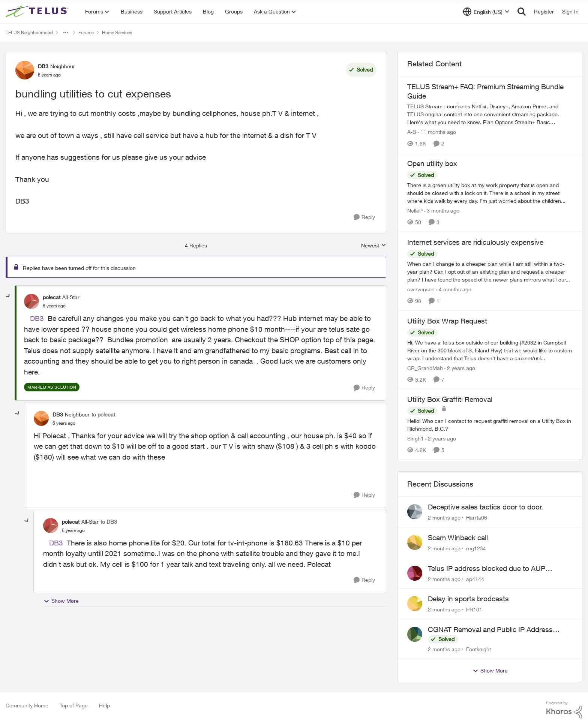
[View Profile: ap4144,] (415, 573)
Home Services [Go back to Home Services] (117, 32)
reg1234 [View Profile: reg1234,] (476, 548)
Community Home (27, 705)
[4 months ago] (454, 289)
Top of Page (74, 705)
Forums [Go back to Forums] (86, 32)
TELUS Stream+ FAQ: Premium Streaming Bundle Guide (485, 91)
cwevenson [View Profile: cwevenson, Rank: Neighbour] (421, 289)
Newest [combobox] (374, 246)
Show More (61, 601)
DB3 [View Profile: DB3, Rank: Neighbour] (43, 66)
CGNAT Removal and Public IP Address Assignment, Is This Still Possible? (490, 630)
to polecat (103, 414)
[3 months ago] (442, 210)
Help (104, 705)
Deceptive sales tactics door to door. (485, 507)
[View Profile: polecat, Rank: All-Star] (31, 301)
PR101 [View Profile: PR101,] (474, 609)
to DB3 (109, 522)
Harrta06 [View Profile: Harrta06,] (477, 518)
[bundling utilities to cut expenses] (54, 306)
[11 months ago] (437, 132)
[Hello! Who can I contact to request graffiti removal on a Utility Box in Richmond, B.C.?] (490, 425)
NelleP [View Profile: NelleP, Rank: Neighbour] (415, 210)
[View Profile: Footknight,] (415, 634)
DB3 (37, 318)
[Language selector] (486, 12)
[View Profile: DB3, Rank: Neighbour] (25, 70)
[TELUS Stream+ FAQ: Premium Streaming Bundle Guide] (490, 114)
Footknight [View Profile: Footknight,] (478, 649)
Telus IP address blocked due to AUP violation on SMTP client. (487, 569)
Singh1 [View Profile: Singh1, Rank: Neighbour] (415, 438)
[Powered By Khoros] (564, 710)
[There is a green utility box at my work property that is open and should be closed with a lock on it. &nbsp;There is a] (490, 193)
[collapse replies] (8, 296)
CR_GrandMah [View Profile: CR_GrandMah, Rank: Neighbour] (425, 368)
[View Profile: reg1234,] (415, 542)
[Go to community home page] (38, 12)
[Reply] (364, 217)
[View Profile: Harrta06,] (415, 512)
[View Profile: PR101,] (415, 604)
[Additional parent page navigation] (66, 33)
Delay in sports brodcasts (468, 599)
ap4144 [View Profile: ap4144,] (475, 579)
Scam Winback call (458, 538)
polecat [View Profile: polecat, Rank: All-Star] (52, 297)
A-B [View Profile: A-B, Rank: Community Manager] (412, 132)
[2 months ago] (444, 518)
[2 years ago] (460, 368)
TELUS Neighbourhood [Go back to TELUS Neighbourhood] (29, 32)
